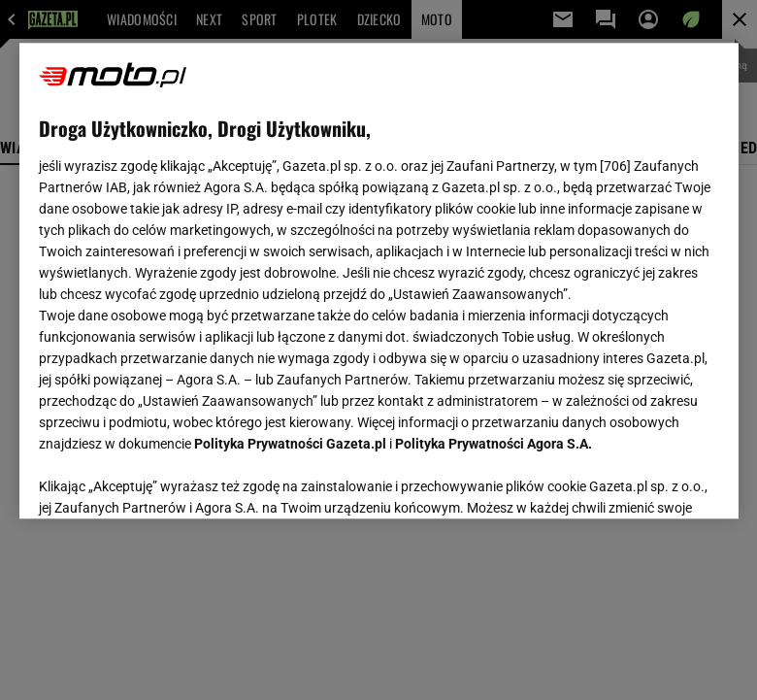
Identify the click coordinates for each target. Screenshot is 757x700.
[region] (379, 281)
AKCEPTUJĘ (653, 481)
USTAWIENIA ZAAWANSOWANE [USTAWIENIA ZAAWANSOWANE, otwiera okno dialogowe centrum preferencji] (165, 480)
